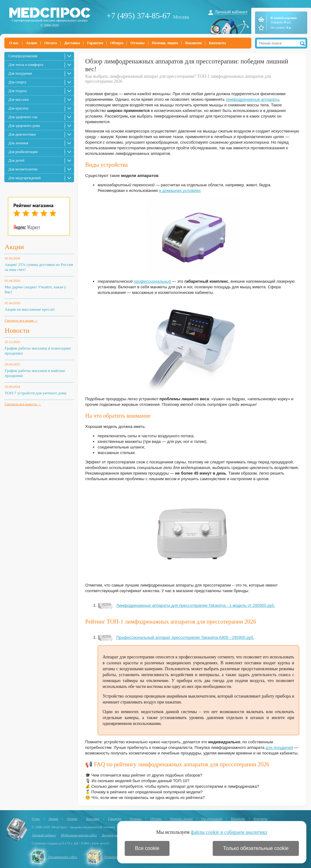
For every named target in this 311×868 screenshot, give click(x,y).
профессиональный (152, 281)
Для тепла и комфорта (26, 65)
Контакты (217, 43)
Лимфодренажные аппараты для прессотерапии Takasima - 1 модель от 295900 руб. (186, 605)
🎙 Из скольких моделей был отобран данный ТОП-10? (137, 781)
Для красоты (18, 108)
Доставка (72, 43)
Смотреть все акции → (21, 320)
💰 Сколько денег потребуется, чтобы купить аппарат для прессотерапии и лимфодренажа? (172, 786)
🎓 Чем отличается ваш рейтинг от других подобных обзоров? (144, 775)
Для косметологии (23, 169)
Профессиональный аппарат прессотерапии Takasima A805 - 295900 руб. (176, 637)
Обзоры (117, 43)
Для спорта (17, 82)
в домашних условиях (180, 190)
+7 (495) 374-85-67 (139, 16)
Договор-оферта (113, 835)
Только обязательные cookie (256, 848)
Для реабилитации (23, 152)
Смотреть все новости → (23, 404)
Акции (31, 43)
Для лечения (18, 143)
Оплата (51, 43)
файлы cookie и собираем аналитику (229, 832)
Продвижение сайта (63, 857)
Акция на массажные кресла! (30, 309)
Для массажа (19, 100)
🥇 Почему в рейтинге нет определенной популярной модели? (144, 792)
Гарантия (95, 43)
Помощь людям (165, 43)
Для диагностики (22, 134)
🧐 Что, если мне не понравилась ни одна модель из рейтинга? (145, 798)
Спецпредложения (23, 56)
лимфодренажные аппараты (253, 99)
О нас (14, 43)
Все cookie (147, 848)
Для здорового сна (23, 117)
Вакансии (194, 43)
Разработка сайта (117, 857)
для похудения (279, 747)
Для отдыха (18, 91)
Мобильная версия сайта (79, 835)
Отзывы (138, 43)
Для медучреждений (25, 178)
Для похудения (20, 73)
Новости (17, 330)
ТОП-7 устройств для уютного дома (36, 393)
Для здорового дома (24, 126)
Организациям (212, 819)
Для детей (16, 160)
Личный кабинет (231, 12)
